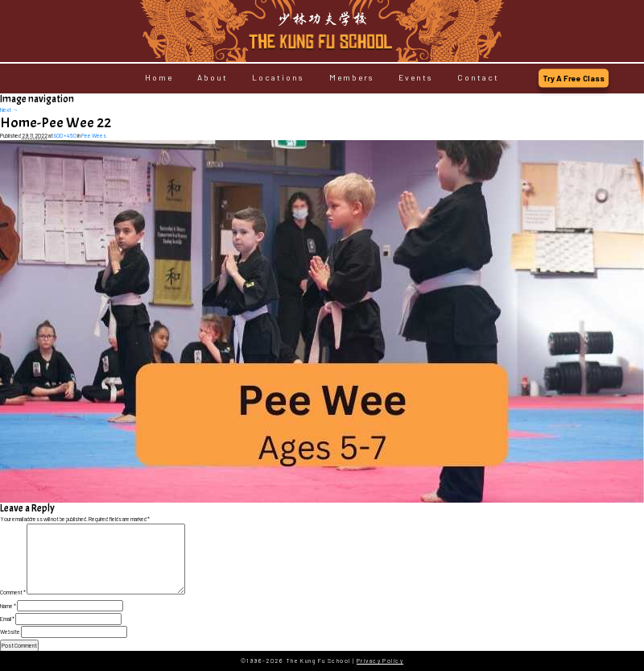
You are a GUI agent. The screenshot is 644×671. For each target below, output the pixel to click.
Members (352, 78)
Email (7, 619)
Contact (478, 78)
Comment (13, 592)
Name (8, 606)
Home (159, 78)
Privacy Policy (380, 661)
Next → (9, 110)
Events (416, 78)
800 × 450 (65, 135)
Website (10, 632)
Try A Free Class (574, 78)
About (213, 78)
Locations (278, 78)
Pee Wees (94, 135)
